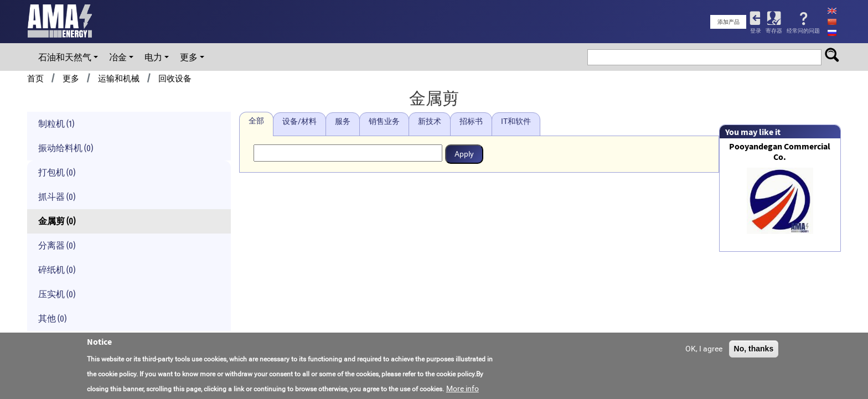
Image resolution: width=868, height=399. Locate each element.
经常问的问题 (803, 31)
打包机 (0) (57, 172)
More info (463, 389)
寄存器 (774, 31)
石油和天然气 (65, 57)
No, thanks (754, 349)
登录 (756, 31)
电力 (153, 57)
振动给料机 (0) (66, 148)
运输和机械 (119, 79)
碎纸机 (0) (57, 270)
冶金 (118, 57)
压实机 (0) (57, 294)
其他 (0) (52, 318)
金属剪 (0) (57, 221)
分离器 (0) (57, 245)
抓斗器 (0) (57, 197)
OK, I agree (704, 349)
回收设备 (175, 79)
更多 (189, 57)
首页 (35, 79)
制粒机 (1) (56, 124)
